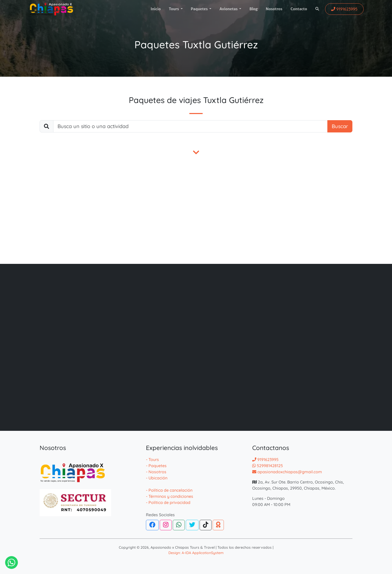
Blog (253, 9)
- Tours (152, 459)
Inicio (155, 9)
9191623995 (265, 459)
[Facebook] (152, 525)
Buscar (340, 126)
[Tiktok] (206, 525)
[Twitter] (192, 525)
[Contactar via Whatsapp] (11, 562)
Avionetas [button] (229, 9)
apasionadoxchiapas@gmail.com (287, 472)
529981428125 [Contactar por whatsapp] (268, 466)
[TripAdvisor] (218, 525)
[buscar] (190, 126)
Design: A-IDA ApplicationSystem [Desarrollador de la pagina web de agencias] (196, 553)
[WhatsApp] (179, 525)
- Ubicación (157, 478)
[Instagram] (166, 525)
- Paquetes (156, 466)
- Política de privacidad (168, 502)
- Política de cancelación (169, 490)
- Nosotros (156, 472)
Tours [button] (174, 9)
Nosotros (274, 9)
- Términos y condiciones (170, 496)
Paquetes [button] (200, 9)
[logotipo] (51, 9)
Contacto (299, 9)
